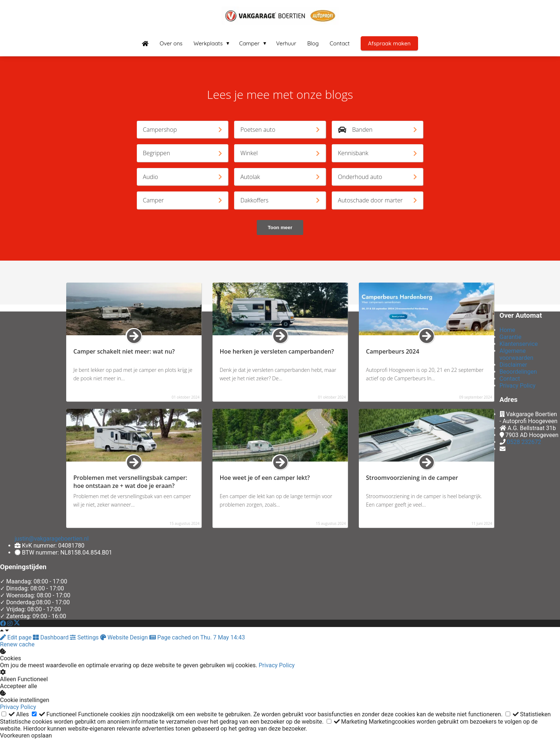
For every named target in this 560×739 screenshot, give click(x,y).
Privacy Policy (277, 665)
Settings (85, 637)
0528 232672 (524, 442)
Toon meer (280, 227)
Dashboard (51, 637)
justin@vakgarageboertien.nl (52, 539)
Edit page (16, 637)
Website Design (125, 637)
